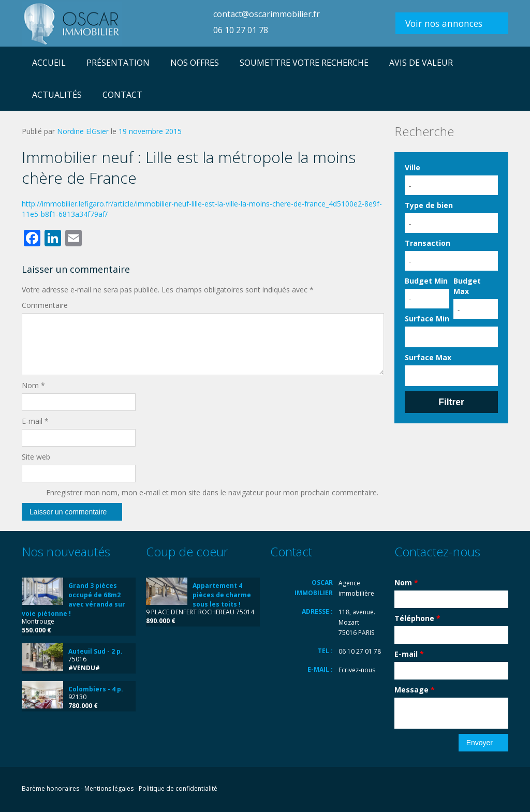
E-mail (35, 421)
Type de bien (429, 205)
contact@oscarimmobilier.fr (267, 14)
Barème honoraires (50, 788)
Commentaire (45, 305)
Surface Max (428, 357)
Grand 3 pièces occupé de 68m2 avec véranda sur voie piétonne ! (73, 600)
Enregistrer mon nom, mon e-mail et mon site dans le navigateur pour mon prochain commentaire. (212, 492)
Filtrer (451, 402)
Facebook (435, 789)
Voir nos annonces (444, 23)
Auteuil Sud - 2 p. (95, 651)
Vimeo (503, 789)
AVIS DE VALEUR (421, 63)
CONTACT (122, 95)
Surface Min (427, 319)
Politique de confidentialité (178, 788)
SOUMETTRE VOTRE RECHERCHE (304, 63)
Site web (36, 457)
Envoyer (480, 743)
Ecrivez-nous (357, 670)
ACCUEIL (49, 63)
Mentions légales (109, 788)
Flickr (455, 789)
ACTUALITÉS (57, 95)
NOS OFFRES (195, 63)
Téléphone (417, 618)
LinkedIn (479, 789)
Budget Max (467, 286)
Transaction (428, 243)
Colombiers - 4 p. (96, 689)
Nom (33, 385)
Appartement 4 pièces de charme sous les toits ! (222, 595)
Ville (413, 167)
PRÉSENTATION (118, 63)
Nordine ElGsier (83, 131)
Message (415, 690)
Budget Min (426, 281)
